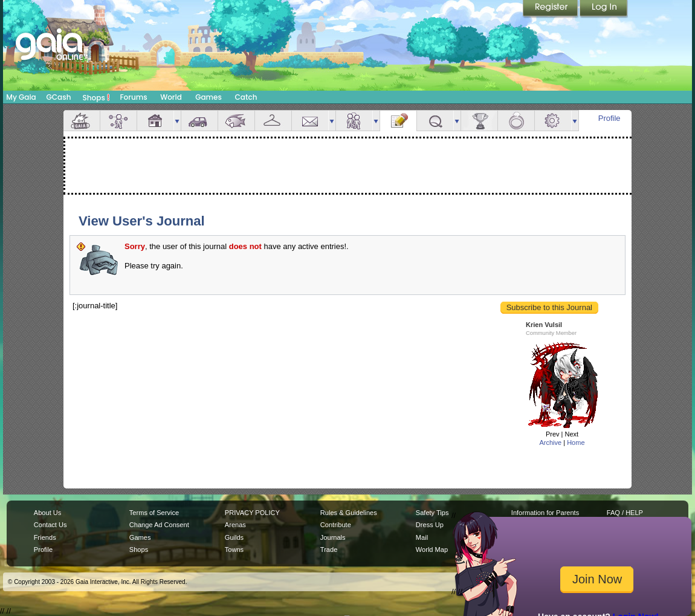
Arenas (235, 525)
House (155, 121)
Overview (82, 121)
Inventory (273, 121)
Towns (234, 550)
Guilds (234, 537)
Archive (550, 443)
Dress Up (430, 525)
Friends (354, 121)
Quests (435, 121)
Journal (398, 121)
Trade (329, 550)
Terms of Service (154, 513)
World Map (432, 550)
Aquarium (236, 121)
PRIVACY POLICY (252, 513)
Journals (333, 537)
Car (199, 121)
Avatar (118, 121)
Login (604, 9)
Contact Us (50, 525)
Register (551, 9)
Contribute (336, 525)
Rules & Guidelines (349, 513)
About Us (47, 513)
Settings (553, 121)
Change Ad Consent (159, 525)
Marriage (516, 121)
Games (208, 97)
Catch (246, 97)
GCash (59, 97)
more (177, 121)
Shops (96, 97)
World (171, 97)
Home (576, 443)
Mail (310, 121)
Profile (609, 118)
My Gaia (21, 97)
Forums (133, 97)
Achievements (479, 121)
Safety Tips (432, 513)
